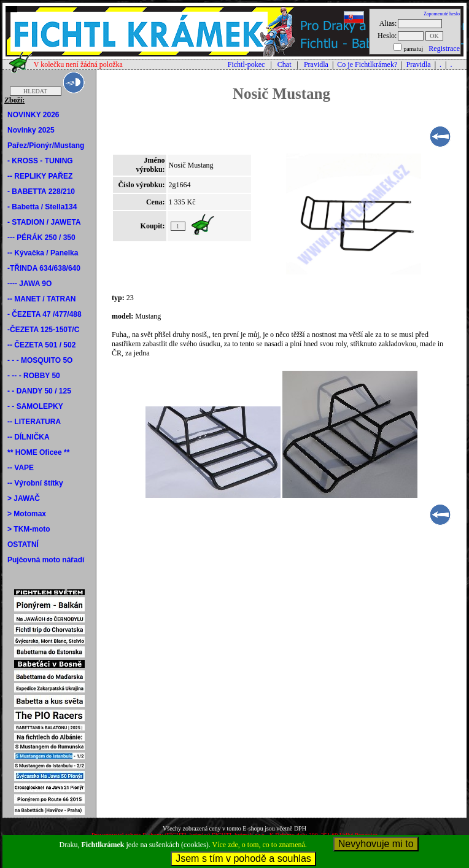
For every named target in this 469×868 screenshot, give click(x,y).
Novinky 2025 (31, 130)
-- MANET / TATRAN (42, 299)
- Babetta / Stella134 (42, 207)
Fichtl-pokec (246, 64)
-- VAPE (21, 468)
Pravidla (316, 64)
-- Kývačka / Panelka (43, 253)
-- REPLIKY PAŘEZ (40, 176)
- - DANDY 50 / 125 (39, 391)
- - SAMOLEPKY (35, 406)
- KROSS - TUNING (40, 161)
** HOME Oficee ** (38, 452)
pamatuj (413, 49)
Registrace (444, 48)
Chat (285, 64)
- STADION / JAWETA (44, 222)
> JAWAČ (24, 498)
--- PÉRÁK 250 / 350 (41, 238)
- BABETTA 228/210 (41, 192)
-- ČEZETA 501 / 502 (41, 345)
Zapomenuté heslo (442, 14)
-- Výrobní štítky (35, 483)
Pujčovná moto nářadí (46, 560)
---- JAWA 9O (29, 284)
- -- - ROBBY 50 (34, 376)
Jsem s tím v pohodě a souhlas (243, 858)
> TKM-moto (29, 529)
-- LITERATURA (34, 422)
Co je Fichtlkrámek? (367, 64)
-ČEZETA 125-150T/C (43, 330)
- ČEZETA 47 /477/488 (45, 314)
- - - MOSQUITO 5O (40, 360)
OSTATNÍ (23, 544)
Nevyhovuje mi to (376, 844)
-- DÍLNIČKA (29, 437)
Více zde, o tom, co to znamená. (260, 845)
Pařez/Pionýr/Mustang (46, 145)
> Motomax (27, 514)
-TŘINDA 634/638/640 (44, 268)
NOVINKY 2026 (33, 115)
